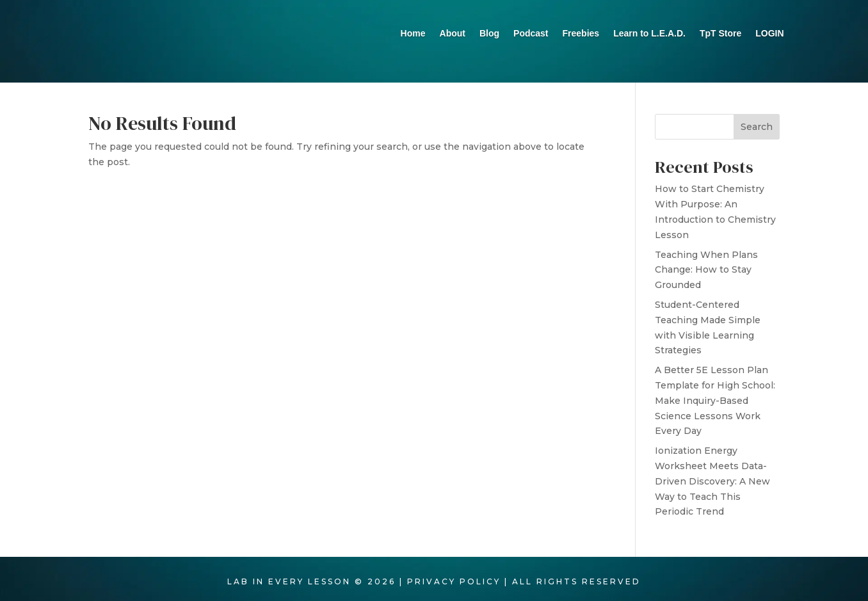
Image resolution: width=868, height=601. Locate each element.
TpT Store (720, 34)
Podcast (531, 34)
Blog (489, 34)
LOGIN (769, 34)
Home (413, 34)
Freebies (581, 34)
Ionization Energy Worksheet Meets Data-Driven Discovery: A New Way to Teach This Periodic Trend (712, 487)
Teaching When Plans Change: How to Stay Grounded (706, 276)
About (453, 34)
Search (757, 132)
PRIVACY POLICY (454, 587)
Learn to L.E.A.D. (649, 34)
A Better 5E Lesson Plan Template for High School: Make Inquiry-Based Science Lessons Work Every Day (715, 406)
